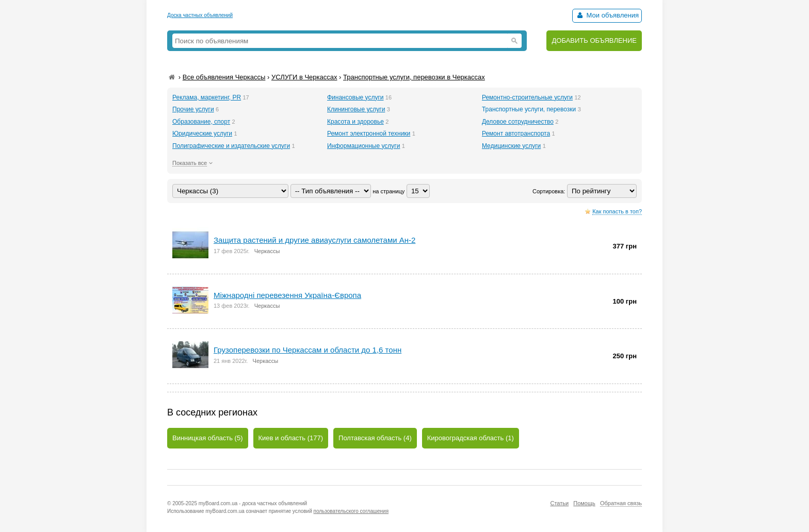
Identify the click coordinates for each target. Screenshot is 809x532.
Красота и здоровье (355, 122)
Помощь (584, 503)
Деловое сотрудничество (518, 122)
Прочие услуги (193, 109)
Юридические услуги (202, 134)
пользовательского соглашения (351, 511)
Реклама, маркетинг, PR (207, 97)
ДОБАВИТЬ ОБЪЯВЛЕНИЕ (594, 40)
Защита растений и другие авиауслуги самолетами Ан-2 (314, 240)
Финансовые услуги (355, 97)
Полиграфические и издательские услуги (231, 146)
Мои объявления (607, 15)
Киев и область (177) (291, 438)
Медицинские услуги (511, 146)
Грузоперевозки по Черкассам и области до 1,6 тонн (308, 350)
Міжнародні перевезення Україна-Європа (287, 295)
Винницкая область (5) (208, 438)
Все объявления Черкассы (224, 77)
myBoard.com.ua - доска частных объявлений (253, 503)
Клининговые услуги (356, 109)
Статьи (559, 503)
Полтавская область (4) (375, 438)
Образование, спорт (201, 122)
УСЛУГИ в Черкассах (304, 77)
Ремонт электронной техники (369, 134)
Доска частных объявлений (200, 15)
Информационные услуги (363, 146)
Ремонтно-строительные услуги (527, 97)
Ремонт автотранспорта (516, 134)
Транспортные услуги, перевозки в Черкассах (414, 77)
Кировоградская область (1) (471, 438)
